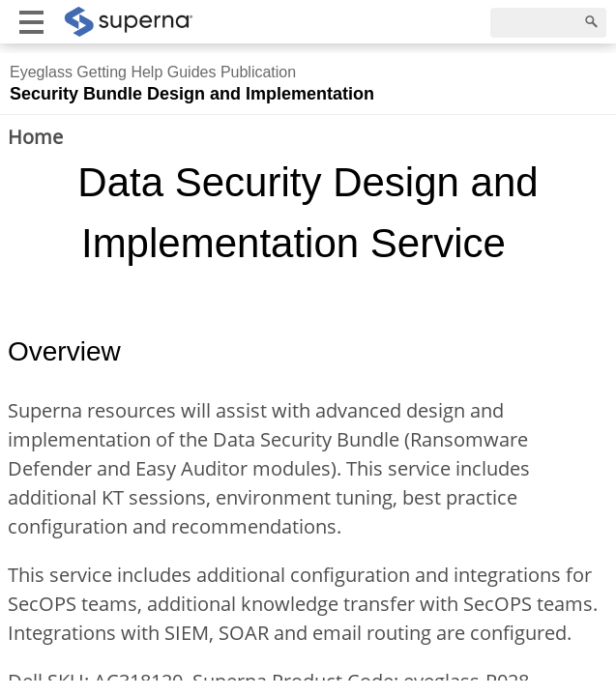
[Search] (548, 23)
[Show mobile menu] (31, 22)
